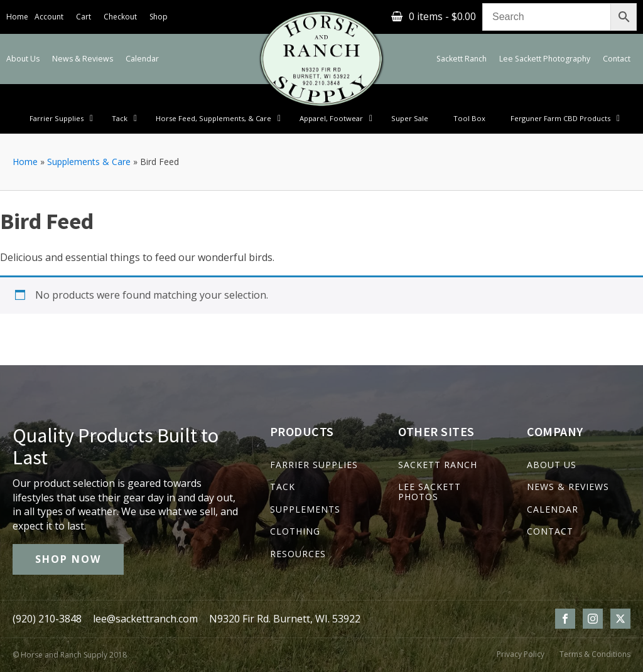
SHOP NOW (68, 559)
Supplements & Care (89, 162)
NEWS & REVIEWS (568, 487)
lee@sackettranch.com (145, 619)
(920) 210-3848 (47, 619)
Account (49, 17)
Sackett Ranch (462, 59)
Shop (159, 17)
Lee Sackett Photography (545, 59)
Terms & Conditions (595, 654)
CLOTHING (295, 531)
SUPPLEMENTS (305, 509)
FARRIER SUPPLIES (314, 465)
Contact (617, 59)
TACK (283, 487)
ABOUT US (552, 465)
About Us (23, 59)
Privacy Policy (521, 654)
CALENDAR (553, 509)
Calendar (142, 59)
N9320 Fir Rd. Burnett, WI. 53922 (285, 619)
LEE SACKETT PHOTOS (430, 492)
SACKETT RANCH (438, 465)
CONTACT (550, 531)
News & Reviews (83, 59)
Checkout (120, 17)
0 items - (442, 16)
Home (17, 17)
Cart (84, 17)
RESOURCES (298, 554)
